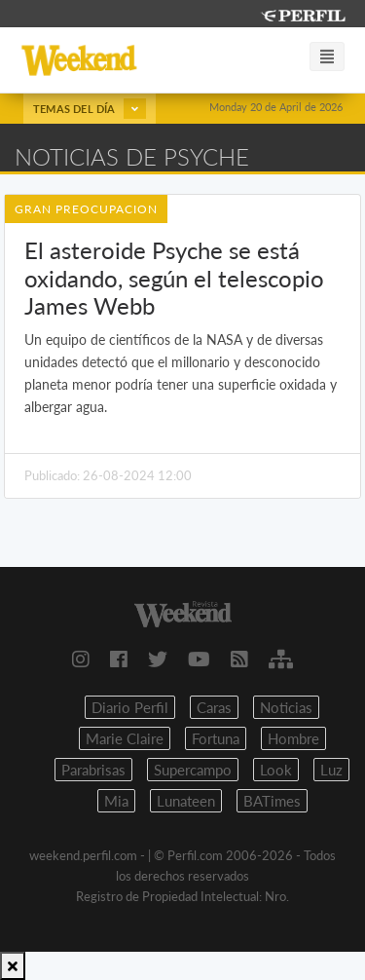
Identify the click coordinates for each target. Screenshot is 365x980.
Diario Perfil (130, 707)
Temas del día (90, 109)
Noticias (286, 707)
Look (276, 770)
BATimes (272, 801)
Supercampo (193, 770)
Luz (331, 770)
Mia (116, 801)
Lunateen (186, 801)
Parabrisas (93, 770)
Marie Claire (125, 738)
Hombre (293, 738)
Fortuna (216, 738)
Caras (214, 707)
